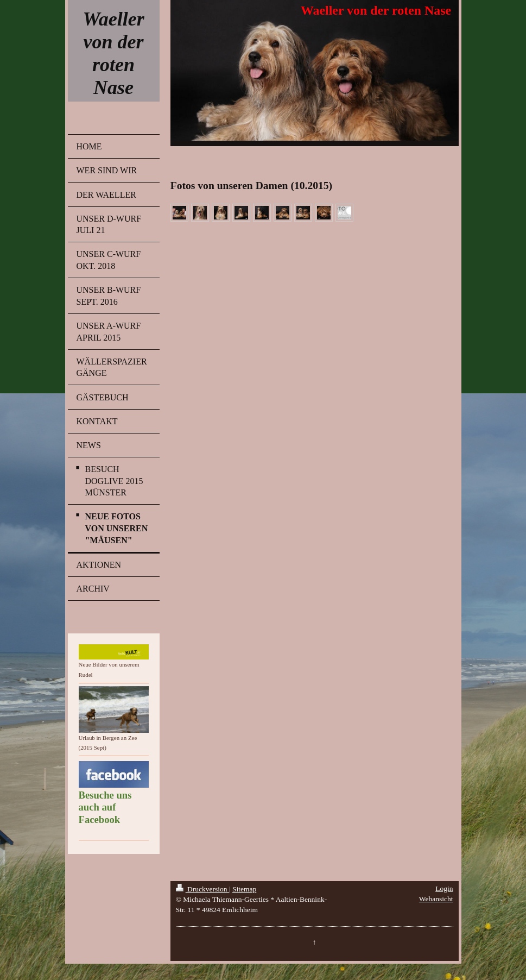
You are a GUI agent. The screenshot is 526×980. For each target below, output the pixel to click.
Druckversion (202, 889)
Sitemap (244, 889)
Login (444, 888)
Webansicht (436, 899)
